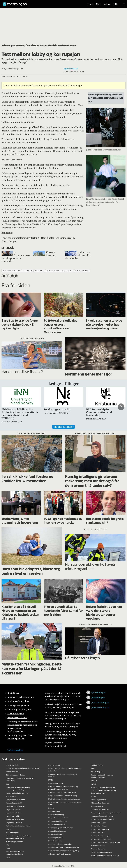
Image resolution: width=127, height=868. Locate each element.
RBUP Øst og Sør (97, 772)
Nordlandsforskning (56, 815)
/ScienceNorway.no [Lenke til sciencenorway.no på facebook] (100, 707)
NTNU (51, 780)
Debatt (90, 4)
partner (39, 271)
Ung (98, 4)
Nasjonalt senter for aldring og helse (62, 792)
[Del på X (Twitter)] (8, 276)
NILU (8, 857)
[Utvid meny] (124, 4)
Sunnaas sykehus (97, 806)
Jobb (115, 4)
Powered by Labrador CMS (63, 866)
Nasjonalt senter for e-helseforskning (63, 796)
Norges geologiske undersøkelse (61, 828)
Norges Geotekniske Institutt (59, 818)
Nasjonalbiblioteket (56, 783)
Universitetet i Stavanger (100, 836)
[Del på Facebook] (3, 276)
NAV (8, 845)
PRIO (93, 768)
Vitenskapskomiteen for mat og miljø (105, 856)
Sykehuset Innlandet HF (100, 810)
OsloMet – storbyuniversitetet (59, 854)
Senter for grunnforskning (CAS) (103, 787)
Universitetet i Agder (98, 823)
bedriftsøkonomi (12, 271)
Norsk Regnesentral (56, 838)
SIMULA (94, 781)
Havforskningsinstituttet (15, 806)
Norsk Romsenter (55, 841)
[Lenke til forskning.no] (42, 3)
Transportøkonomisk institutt (102, 816)
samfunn (28, 271)
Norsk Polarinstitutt (56, 834)
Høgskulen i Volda (13, 816)
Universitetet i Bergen (99, 826)
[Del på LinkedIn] (12, 276)
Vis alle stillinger (63, 427)
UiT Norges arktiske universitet (102, 819)
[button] (121, 407)
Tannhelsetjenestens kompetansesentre (106, 813)
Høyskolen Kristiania (14, 823)
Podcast (107, 4)
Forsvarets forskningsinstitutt (17, 793)
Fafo (8, 784)
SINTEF (93, 784)
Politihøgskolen (97, 765)
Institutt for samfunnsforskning (18, 826)
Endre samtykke (15, 750)
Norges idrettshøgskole (57, 831)
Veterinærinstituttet (98, 849)
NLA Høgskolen (54, 765)
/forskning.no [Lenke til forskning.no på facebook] (98, 697)
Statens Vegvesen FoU (99, 800)
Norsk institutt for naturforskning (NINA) (64, 847)
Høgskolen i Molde (13, 810)
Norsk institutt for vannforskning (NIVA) (64, 851)
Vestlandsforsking (98, 846)
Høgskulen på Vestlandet (15, 819)
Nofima (51, 808)
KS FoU (9, 829)
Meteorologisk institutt (15, 842)
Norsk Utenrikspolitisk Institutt (60, 844)
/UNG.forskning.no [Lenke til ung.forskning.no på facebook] (100, 702)
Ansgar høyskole (12, 765)
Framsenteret (11, 796)
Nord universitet (54, 811)
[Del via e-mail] (16, 276)
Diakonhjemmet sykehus (15, 775)
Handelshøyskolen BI (14, 803)
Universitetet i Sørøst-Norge (101, 839)
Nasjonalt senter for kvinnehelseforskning (64, 799)
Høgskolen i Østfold (13, 813)
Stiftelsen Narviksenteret (100, 803)
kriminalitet (82, 271)
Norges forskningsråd (57, 824)
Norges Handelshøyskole (58, 821)
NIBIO (8, 848)
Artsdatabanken (12, 772)
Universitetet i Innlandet (100, 829)
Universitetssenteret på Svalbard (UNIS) (106, 842)
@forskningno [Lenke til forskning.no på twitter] (98, 692)
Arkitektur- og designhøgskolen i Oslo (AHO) (23, 768)
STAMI (93, 796)
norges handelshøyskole (59, 271)
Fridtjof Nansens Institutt (15, 800)
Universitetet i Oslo (98, 833)
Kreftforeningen (12, 833)
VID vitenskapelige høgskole (102, 852)
